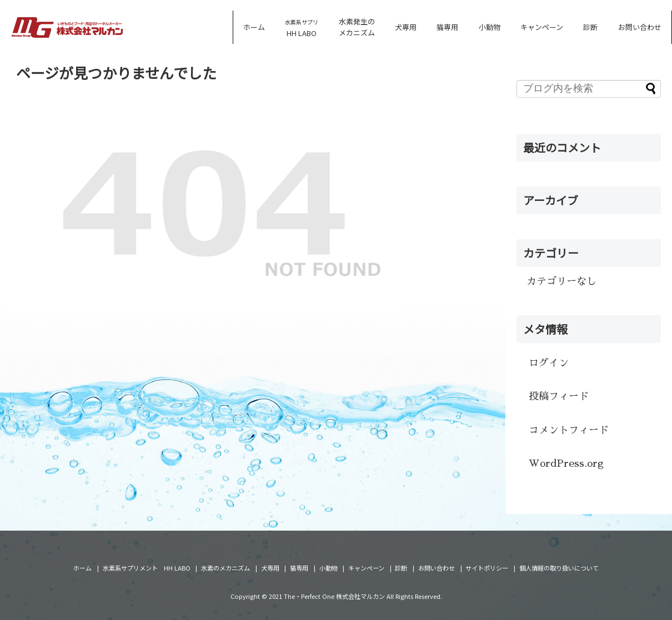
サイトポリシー (487, 568)
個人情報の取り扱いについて (559, 568)
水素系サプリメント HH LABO (147, 568)
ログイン (549, 363)
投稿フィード (559, 396)
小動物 (490, 27)
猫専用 (447, 27)
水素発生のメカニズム (357, 27)
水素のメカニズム (225, 568)
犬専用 (406, 27)
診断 (590, 27)
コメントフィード (569, 430)
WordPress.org (566, 463)
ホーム (254, 27)
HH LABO (302, 28)
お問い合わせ (640, 27)
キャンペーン (542, 27)
